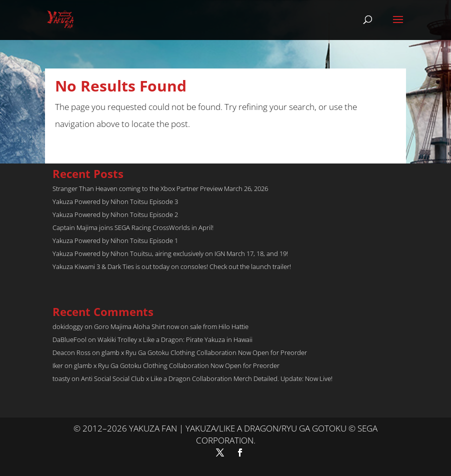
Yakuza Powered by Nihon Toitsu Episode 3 (115, 201)
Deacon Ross (71, 352)
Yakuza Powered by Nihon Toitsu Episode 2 (115, 214)
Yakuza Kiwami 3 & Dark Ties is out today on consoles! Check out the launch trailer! (172, 266)
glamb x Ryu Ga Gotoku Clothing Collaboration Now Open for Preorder (204, 352)
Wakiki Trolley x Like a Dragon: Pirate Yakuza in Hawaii (175, 339)
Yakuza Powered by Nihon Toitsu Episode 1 (115, 240)
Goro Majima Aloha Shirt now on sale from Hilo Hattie (171, 326)
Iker (58, 365)
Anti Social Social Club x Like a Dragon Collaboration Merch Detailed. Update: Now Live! (207, 378)
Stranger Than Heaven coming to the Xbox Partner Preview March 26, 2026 (160, 188)
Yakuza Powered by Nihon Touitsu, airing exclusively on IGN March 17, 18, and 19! (170, 253)
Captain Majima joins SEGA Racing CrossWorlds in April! (133, 227)
